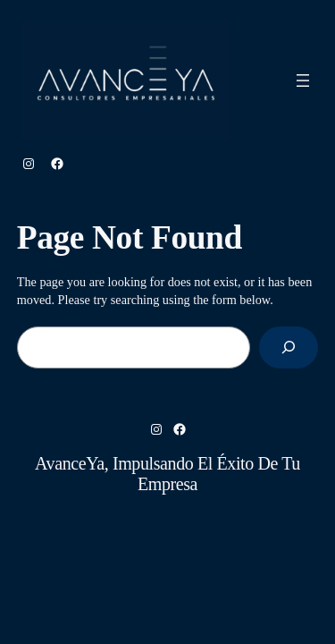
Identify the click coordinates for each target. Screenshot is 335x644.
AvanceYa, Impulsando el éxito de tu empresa (167, 474)
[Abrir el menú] (303, 80)
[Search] (289, 347)
